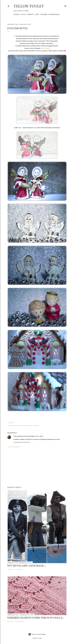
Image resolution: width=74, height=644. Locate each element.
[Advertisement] (37, 467)
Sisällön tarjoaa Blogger (37, 634)
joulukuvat (30, 426)
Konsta (30, 14)
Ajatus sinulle (45, 48)
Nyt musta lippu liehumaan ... (27, 566)
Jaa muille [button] (10, 423)
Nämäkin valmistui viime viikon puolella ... (36, 618)
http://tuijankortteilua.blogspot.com (26, 436)
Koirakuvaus (54, 14)
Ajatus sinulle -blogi (20, 426)
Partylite (36, 426)
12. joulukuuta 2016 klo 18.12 (22, 442)
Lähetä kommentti (14, 447)
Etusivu (17, 14)
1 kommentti (19, 569)
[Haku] (66, 6)
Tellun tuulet (29, 6)
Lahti (37, 14)
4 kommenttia (19, 621)
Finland (44, 14)
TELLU (24, 14)
